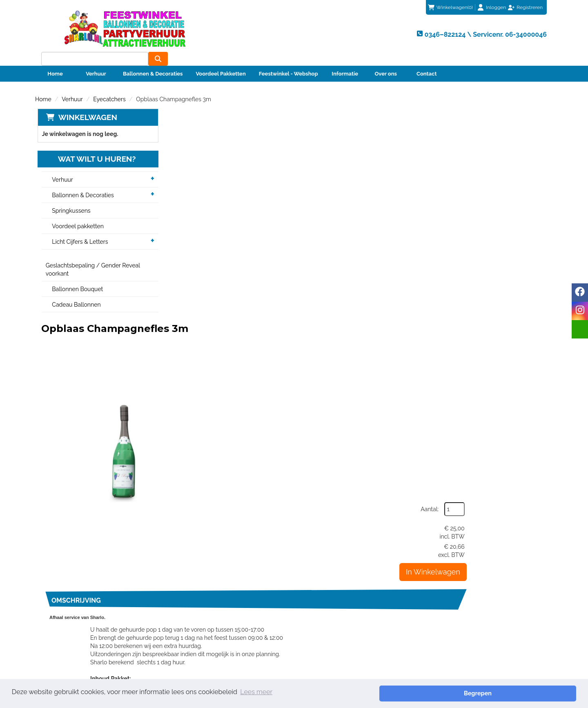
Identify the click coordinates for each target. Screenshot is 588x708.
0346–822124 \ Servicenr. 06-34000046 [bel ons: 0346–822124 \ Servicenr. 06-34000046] (105, 608)
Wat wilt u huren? (89, 145)
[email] (580, 329)
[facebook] (580, 293)
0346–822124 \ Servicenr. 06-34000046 (352, 568)
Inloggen (496, 7)
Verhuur (96, 60)
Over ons (386, 60)
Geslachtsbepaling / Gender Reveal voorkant (91, 256)
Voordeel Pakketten (220, 60)
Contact (427, 60)
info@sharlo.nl (454, 568)
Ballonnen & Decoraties (153, 60)
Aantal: (510, 120)
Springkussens (69, 197)
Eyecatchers (109, 85)
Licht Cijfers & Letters (78, 228)
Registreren (530, 7)
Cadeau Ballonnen (75, 291)
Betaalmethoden (327, 615)
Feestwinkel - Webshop (288, 60)
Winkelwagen (85, 103)
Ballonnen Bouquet (76, 276)
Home (55, 60)
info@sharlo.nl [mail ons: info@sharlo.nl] (71, 621)
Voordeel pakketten (76, 213)
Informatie (345, 60)
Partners (187, 623)
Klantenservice (325, 607)
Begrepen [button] (548, 693)
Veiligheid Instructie (202, 631)
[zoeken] (537, 33)
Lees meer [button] (256, 693)
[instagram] (580, 311)
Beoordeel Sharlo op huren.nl (419, 642)
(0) (450, 7)
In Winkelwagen (513, 183)
